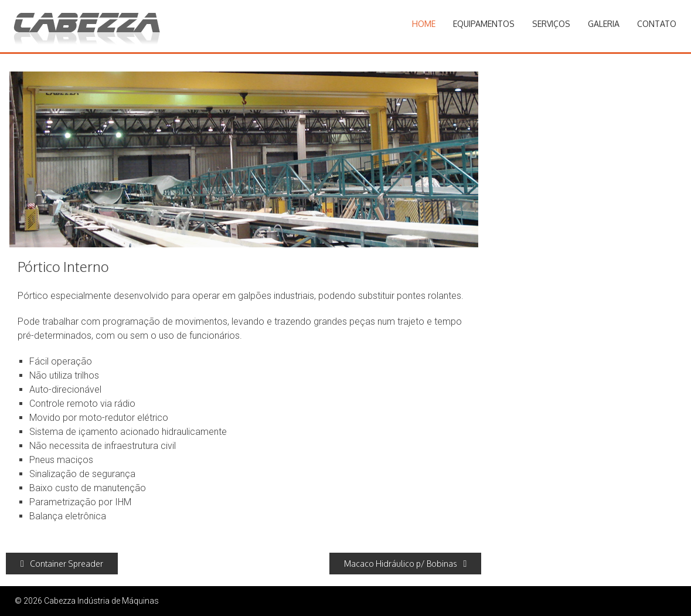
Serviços (551, 24)
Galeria (604, 24)
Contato (657, 24)
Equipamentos (484, 24)
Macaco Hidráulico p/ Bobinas (405, 564)
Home (424, 24)
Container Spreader (62, 564)
